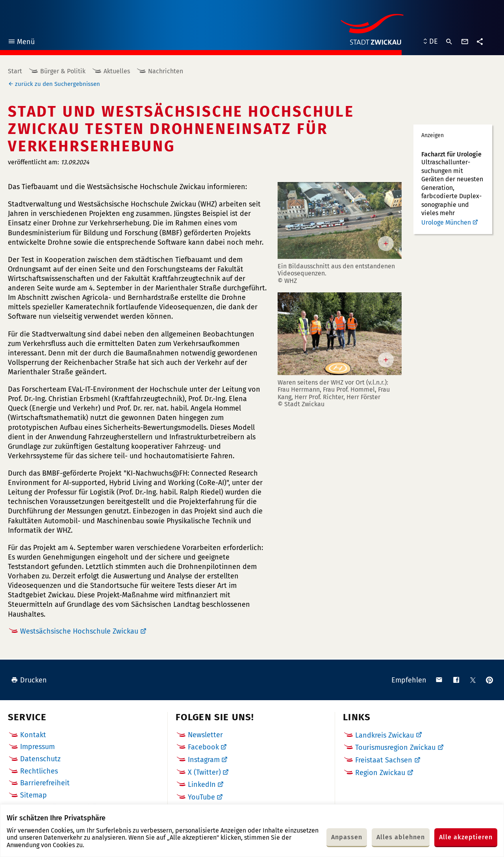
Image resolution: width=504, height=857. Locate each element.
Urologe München (446, 222)
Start (15, 71)
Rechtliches (39, 771)
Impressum (37, 747)
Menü (21, 43)
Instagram (204, 760)
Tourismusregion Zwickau (395, 747)
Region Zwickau (380, 773)
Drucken (29, 680)
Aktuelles (117, 71)
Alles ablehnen (401, 837)
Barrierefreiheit (45, 783)
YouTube (201, 797)
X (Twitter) (204, 772)
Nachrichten (166, 71)
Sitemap (33, 795)
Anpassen (347, 837)
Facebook (203, 747)
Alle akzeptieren (466, 837)
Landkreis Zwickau (384, 735)
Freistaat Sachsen (384, 760)
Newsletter (205, 735)
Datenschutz (40, 759)
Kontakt (33, 735)
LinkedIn (202, 784)
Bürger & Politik (63, 71)
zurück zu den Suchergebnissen (57, 84)
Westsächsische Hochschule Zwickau (79, 631)
